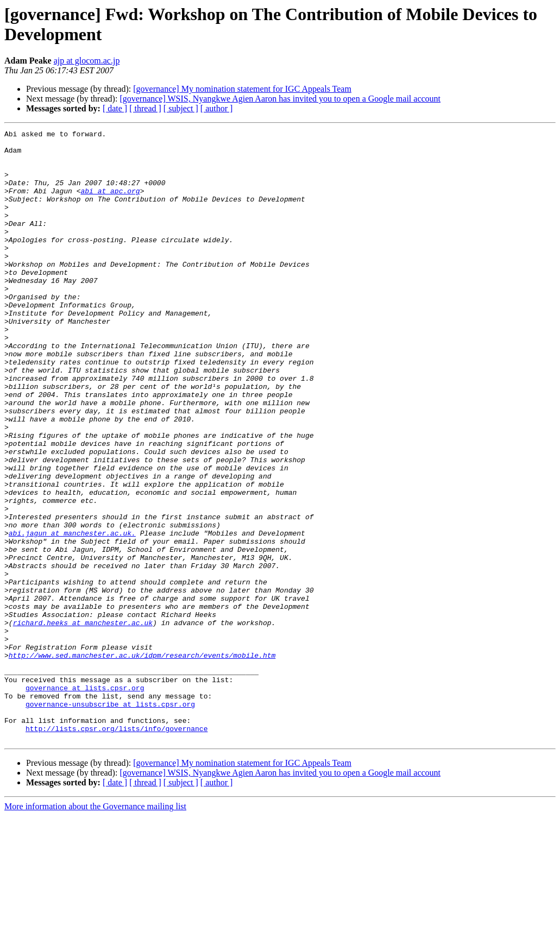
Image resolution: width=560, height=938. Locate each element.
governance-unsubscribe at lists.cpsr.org (110, 820)
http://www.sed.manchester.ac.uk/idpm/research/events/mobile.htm (142, 761)
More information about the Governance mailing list (95, 928)
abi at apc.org (110, 204)
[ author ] (217, 108)
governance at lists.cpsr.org (85, 800)
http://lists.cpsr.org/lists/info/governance (117, 849)
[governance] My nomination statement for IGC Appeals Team (242, 89)
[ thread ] (145, 108)
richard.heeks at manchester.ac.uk (83, 722)
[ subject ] (181, 108)
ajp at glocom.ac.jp (87, 61)
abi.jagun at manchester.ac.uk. (72, 614)
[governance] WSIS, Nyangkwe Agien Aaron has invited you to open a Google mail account (280, 99)
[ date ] (115, 108)
